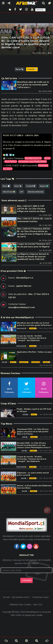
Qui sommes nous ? (21, 597)
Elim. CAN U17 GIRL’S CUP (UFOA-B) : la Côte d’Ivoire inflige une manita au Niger (31, 209)
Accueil (6, 597)
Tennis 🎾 (34, 415)
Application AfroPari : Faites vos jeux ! (34, 353)
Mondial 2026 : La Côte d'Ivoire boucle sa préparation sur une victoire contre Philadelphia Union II (34, 445)
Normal (40, 10)
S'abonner (26, 580)
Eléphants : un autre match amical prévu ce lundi (33, 474)
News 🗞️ (19, 69)
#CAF (47, 158)
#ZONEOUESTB (33, 158)
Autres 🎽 (13, 362)
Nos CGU (38, 604)
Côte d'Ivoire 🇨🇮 (9, 192)
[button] (40, 10)
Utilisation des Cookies (20, 604)
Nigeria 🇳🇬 (44, 186)
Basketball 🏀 (36, 362)
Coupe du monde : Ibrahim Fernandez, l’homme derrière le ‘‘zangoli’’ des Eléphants (32, 338)
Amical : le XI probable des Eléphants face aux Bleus (34, 487)
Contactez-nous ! (41, 597)
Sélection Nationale (36, 192)
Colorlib (39, 615)
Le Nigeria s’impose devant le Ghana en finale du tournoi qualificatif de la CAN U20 (33, 256)
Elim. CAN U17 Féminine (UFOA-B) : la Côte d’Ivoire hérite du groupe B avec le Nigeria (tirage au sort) (34, 233)
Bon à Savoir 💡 (21, 328)
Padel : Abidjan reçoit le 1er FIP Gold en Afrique (34, 410)
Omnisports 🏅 (24, 362)
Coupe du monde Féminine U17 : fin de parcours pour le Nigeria (34, 245)
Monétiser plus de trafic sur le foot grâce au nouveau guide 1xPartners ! (33, 84)
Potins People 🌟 (21, 346)
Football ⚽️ (32, 69)
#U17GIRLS (11, 161)
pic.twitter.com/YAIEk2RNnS (32, 161)
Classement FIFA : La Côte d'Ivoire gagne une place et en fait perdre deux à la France (33, 431)
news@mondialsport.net (22, 307)
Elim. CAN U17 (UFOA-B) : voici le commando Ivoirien (34, 220)
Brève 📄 (6, 186)
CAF (22, 192)
